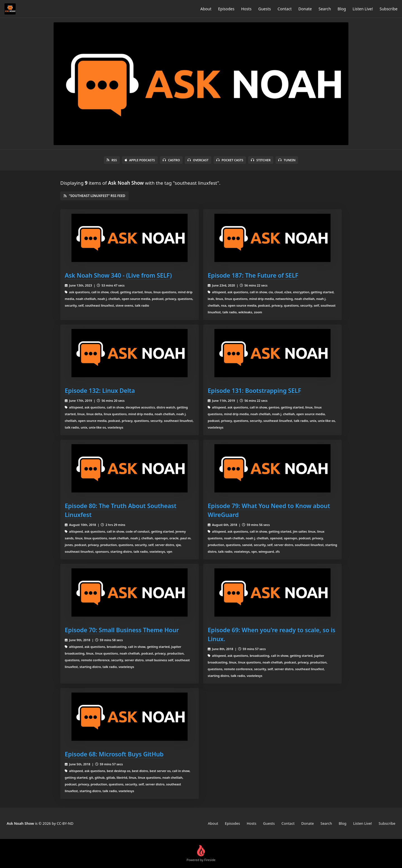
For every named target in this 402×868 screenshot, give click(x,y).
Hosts (246, 9)
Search (325, 9)
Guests (265, 9)
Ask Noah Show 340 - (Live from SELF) (118, 275)
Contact (285, 9)
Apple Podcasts (140, 160)
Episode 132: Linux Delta (100, 390)
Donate (305, 9)
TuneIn (287, 160)
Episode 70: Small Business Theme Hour (122, 630)
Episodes (226, 9)
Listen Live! (363, 9)
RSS (112, 160)
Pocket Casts (230, 160)
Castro (171, 160)
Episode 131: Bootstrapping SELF (254, 390)
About (206, 9)
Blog (342, 9)
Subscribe (389, 9)
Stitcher (261, 160)
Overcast (198, 160)
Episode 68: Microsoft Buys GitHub (114, 754)
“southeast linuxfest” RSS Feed (94, 196)
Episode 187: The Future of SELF (253, 275)
